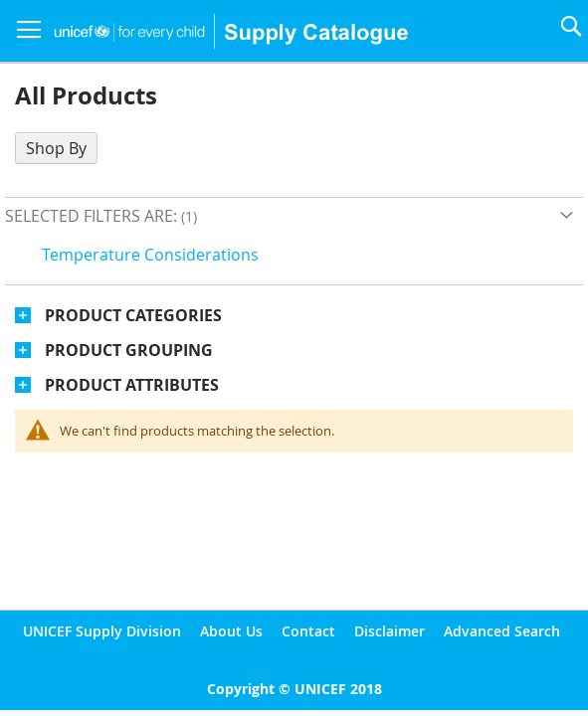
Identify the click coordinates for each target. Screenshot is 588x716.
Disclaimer (390, 631)
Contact (308, 631)
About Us (231, 631)
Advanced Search (502, 631)
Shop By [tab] (56, 148)
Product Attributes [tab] (132, 385)
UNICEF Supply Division (102, 631)
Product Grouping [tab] (129, 350)
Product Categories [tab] (133, 315)
